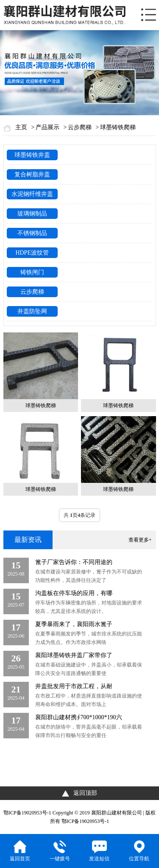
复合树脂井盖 (32, 174)
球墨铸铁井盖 (32, 155)
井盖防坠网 (32, 311)
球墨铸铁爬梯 (118, 127)
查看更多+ (140, 540)
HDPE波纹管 (32, 253)
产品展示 (47, 127)
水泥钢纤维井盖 (32, 194)
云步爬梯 (80, 127)
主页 (21, 127)
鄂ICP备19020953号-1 (27, 813)
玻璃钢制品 (32, 214)
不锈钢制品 (32, 233)
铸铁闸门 (32, 272)
